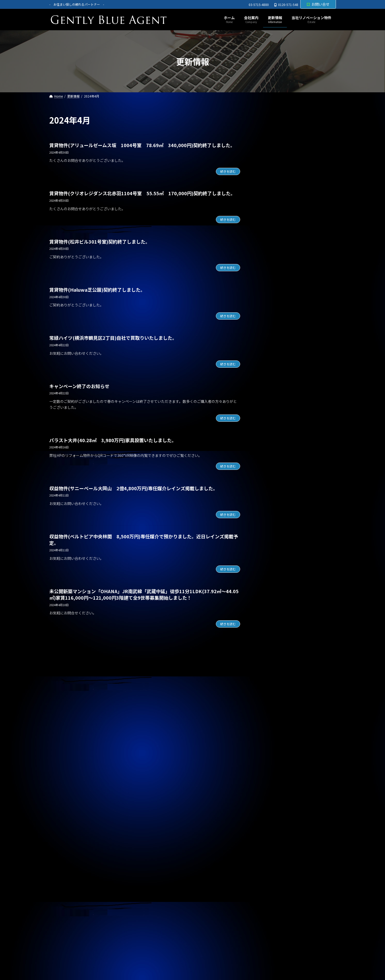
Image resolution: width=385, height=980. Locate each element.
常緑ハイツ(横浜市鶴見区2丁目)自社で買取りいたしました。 (113, 338)
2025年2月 (269, 613)
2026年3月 (269, 476)
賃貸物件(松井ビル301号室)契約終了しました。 (100, 242)
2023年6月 (269, 823)
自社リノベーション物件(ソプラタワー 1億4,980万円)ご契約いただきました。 (293, 154)
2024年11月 (270, 644)
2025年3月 (269, 602)
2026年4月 (269, 466)
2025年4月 (269, 592)
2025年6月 (269, 571)
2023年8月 (269, 802)
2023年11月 (270, 770)
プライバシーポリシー (73, 890)
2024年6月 (269, 697)
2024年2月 (269, 739)
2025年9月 (269, 539)
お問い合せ (318, 4)
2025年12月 (270, 508)
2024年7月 (269, 686)
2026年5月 (269, 455)
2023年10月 (270, 781)
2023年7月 (269, 812)
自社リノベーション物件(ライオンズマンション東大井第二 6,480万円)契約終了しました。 (295, 300)
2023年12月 (270, 760)
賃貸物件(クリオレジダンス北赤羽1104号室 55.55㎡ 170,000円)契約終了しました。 (142, 193)
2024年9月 (269, 665)
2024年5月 (269, 707)
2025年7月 (269, 560)
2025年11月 (270, 518)
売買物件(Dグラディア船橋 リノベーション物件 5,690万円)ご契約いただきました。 (294, 178)
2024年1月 (269, 749)
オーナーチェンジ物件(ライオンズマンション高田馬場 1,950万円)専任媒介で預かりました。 (295, 325)
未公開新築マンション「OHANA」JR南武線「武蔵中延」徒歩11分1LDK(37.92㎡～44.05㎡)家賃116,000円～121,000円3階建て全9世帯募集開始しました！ (144, 594)
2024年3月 (269, 728)
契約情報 (267, 420)
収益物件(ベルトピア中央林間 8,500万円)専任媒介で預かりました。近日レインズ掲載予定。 (144, 540)
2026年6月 (269, 445)
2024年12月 (270, 634)
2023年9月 (269, 791)
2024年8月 (269, 676)
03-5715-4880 (259, 5)
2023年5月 (269, 833)
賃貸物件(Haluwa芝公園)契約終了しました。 (97, 290)
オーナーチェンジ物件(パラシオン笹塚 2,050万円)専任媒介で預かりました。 (294, 349)
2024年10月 (270, 655)
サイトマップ (114, 890)
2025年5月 (269, 581)
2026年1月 (269, 497)
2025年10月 (270, 529)
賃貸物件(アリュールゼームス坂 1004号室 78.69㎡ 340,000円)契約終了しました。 (142, 145)
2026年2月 (269, 487)
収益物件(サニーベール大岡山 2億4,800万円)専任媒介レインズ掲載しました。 (133, 488)
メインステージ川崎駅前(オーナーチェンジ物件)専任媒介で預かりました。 (296, 276)
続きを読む (228, 171)
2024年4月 (269, 718)
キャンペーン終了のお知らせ (79, 386)
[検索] (329, 120)
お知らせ (267, 409)
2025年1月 (269, 623)
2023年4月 (269, 844)
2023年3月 (269, 854)
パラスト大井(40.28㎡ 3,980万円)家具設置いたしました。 (113, 440)
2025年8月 (269, 550)
